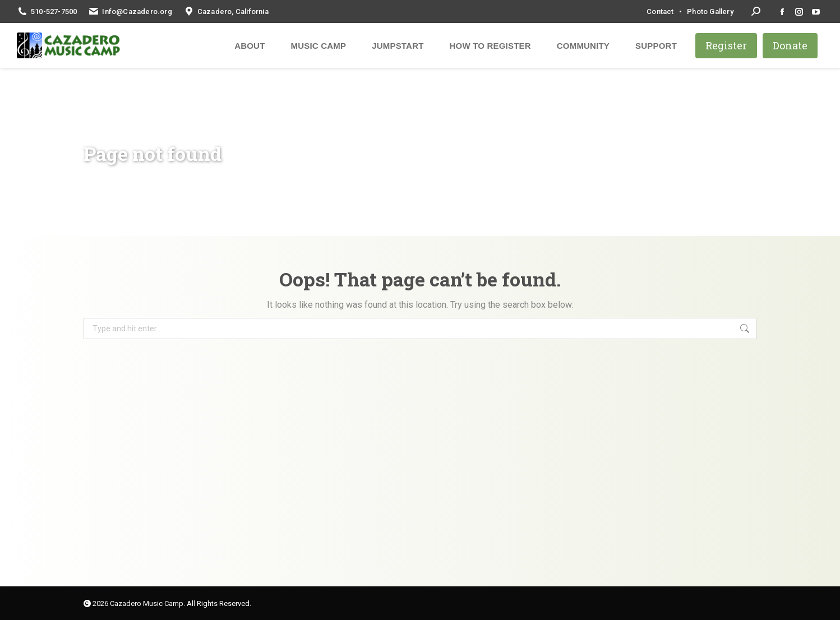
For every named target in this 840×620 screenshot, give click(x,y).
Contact (660, 11)
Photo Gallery (710, 11)
